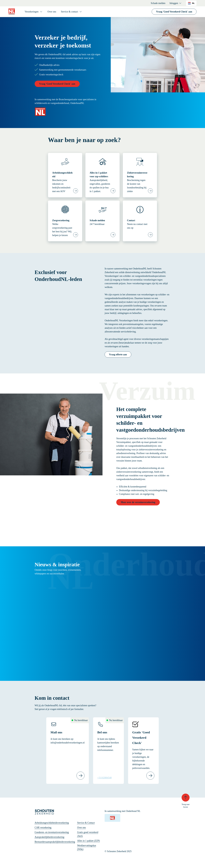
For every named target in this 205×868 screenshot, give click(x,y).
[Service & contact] (72, 12)
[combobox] (191, 3)
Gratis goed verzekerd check (88, 834)
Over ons (52, 12)
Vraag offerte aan (118, 355)
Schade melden (158, 3)
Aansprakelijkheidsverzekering (49, 837)
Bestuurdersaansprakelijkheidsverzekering (55, 842)
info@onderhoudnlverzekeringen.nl (68, 743)
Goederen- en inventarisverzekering (52, 832)
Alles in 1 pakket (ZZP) (89, 841)
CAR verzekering (43, 827)
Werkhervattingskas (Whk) (87, 847)
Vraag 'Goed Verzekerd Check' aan (174, 12)
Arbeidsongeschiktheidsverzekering (52, 823)
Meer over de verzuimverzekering (138, 502)
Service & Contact (86, 823)
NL (191, 3)
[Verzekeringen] (34, 12)
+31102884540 (104, 778)
